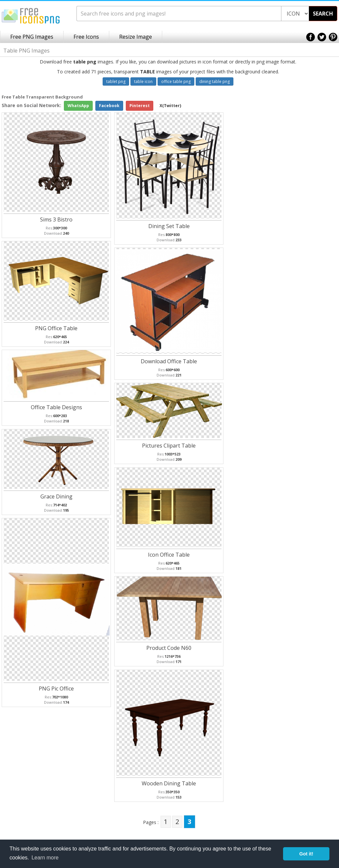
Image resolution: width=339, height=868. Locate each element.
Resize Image (136, 37)
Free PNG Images (32, 37)
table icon (143, 81)
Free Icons (86, 37)
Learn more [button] (45, 858)
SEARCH (323, 14)
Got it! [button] (306, 854)
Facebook (109, 106)
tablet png (116, 81)
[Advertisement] (313, 199)
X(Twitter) (170, 106)
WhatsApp (78, 106)
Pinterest (140, 106)
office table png (176, 81)
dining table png (215, 81)
